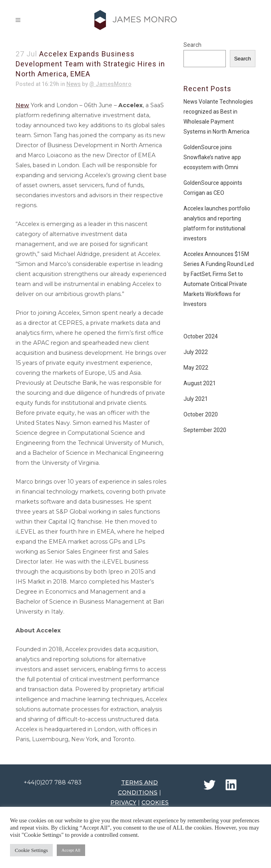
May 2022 (196, 368)
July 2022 (196, 352)
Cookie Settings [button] (31, 850)
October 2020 (201, 414)
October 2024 (201, 336)
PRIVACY (123, 802)
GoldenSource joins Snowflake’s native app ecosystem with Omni (212, 157)
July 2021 (196, 399)
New (22, 105)
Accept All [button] (71, 850)
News (74, 84)
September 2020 (205, 430)
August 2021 (200, 383)
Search (192, 45)
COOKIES (155, 802)
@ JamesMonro (110, 84)
